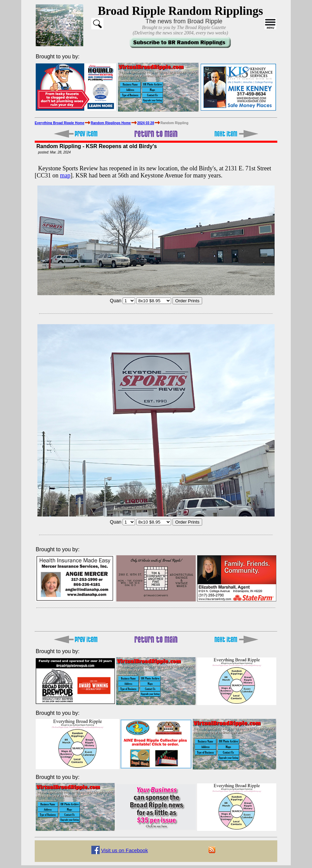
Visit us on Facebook (124, 850)
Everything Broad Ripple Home (59, 123)
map (65, 175)
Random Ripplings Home (111, 123)
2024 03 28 (146, 123)
